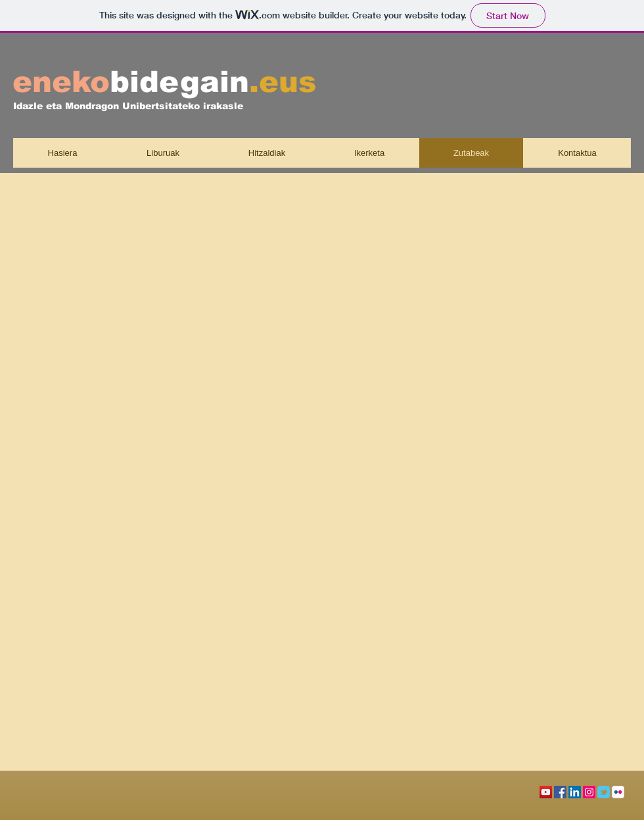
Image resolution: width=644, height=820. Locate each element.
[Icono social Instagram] (589, 792)
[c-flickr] (618, 792)
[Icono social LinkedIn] (575, 792)
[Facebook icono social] (560, 792)
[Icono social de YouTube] (546, 792)
